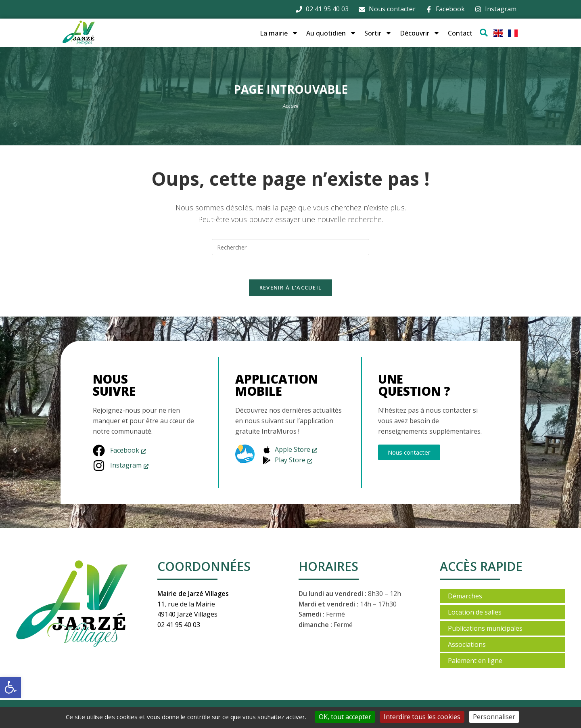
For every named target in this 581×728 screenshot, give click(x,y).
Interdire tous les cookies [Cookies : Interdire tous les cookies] (422, 717)
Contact (460, 33)
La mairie (279, 33)
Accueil (290, 106)
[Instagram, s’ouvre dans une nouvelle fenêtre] (121, 466)
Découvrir (420, 33)
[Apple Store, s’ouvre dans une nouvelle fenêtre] (290, 450)
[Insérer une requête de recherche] (290, 247)
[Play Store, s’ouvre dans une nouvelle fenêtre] (290, 461)
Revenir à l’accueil (291, 288)
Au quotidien (331, 33)
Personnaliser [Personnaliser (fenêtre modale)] (494, 717)
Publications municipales (485, 629)
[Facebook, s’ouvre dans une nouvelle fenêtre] (121, 451)
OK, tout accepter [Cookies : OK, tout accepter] (345, 717)
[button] (10, 687)
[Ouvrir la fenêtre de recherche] (484, 33)
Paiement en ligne (475, 661)
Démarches (465, 596)
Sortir (378, 33)
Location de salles (475, 613)
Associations (467, 645)
